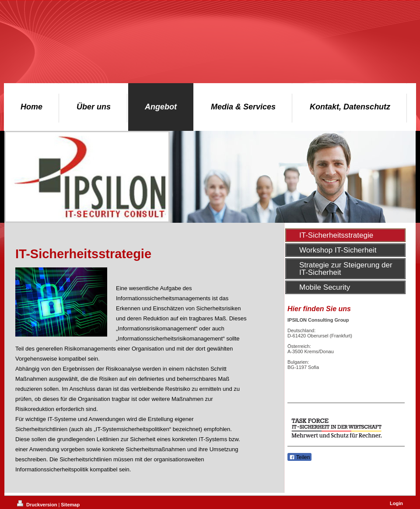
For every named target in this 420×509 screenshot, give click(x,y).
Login (396, 503)
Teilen (299, 457)
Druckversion (38, 505)
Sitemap (70, 505)
